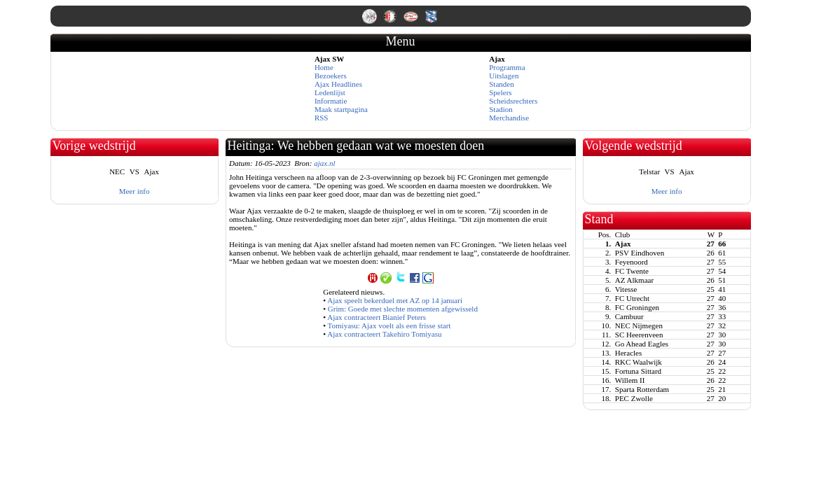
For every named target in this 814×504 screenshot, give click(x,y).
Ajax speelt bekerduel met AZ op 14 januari (395, 300)
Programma (507, 67)
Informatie (331, 101)
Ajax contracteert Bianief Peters (377, 317)
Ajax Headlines (338, 84)
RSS (322, 118)
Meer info (134, 191)
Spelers (500, 92)
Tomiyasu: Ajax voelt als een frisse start (389, 325)
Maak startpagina (341, 109)
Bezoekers (331, 76)
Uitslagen (504, 76)
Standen (501, 84)
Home (324, 67)
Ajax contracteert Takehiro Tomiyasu (384, 334)
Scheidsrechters (513, 101)
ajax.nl (324, 163)
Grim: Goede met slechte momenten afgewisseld (403, 309)
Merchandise (509, 118)
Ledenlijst (330, 92)
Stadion (501, 109)
